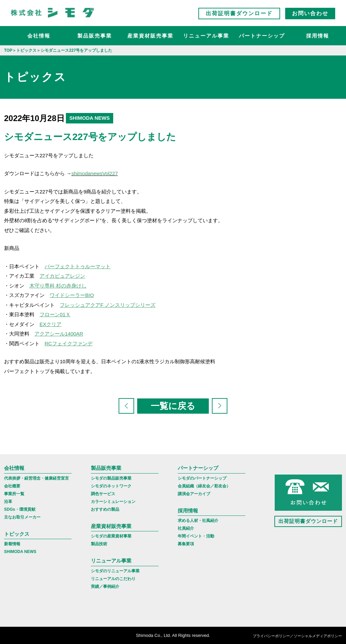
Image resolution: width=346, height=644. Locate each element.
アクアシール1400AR (59, 334)
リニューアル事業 (206, 36)
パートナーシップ (262, 36)
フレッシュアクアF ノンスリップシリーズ (108, 305)
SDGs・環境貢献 (20, 509)
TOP (8, 50)
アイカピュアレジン (62, 276)
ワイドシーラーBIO (72, 295)
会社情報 (39, 36)
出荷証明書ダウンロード (239, 13)
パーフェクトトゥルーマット (78, 266)
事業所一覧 (14, 494)
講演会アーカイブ (194, 494)
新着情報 (12, 544)
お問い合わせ (310, 13)
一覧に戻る (173, 406)
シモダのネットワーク (111, 486)
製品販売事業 (95, 36)
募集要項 (186, 544)
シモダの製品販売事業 (111, 478)
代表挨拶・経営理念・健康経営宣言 (36, 478)
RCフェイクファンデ (69, 343)
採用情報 (318, 36)
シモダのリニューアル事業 (115, 571)
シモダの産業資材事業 (111, 536)
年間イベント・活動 (196, 536)
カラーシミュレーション (113, 502)
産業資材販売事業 (150, 36)
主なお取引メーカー (22, 517)
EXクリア (51, 324)
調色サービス (103, 494)
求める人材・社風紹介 (198, 521)
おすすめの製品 (105, 509)
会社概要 (12, 486)
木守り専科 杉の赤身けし (58, 286)
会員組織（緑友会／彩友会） (204, 486)
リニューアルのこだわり (113, 579)
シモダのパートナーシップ (202, 478)
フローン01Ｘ (55, 314)
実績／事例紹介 (105, 586)
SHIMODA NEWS (20, 552)
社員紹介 (186, 528)
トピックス (17, 534)
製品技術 (99, 544)
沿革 (8, 502)
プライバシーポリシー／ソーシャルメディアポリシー (297, 636)
